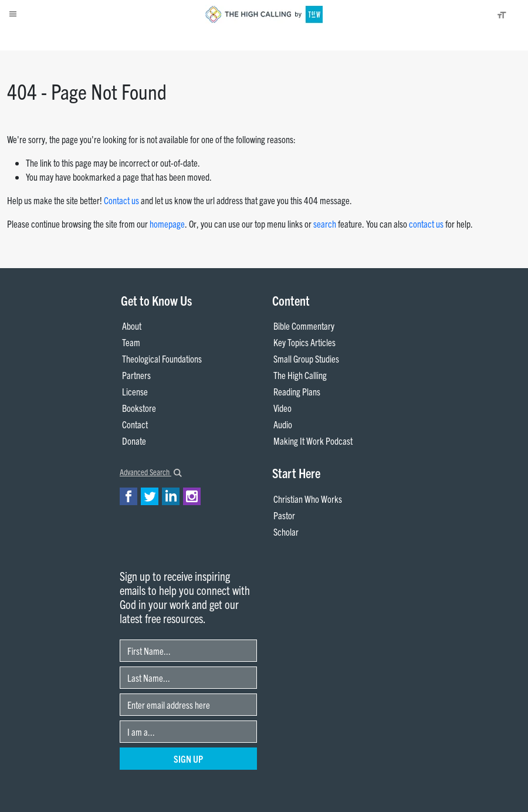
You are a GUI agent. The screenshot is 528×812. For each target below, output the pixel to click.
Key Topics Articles (304, 342)
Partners (136, 375)
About (51, 39)
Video (282, 408)
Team (131, 342)
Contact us (121, 200)
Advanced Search (151, 472)
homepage (167, 224)
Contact (135, 424)
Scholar (286, 532)
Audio (283, 424)
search (325, 224)
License (135, 391)
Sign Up (188, 759)
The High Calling (300, 375)
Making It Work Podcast (313, 441)
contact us (426, 224)
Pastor (284, 515)
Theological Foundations (162, 358)
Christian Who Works (308, 499)
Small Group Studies (306, 358)
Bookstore (139, 408)
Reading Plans (297, 391)
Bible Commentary (304, 326)
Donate (79, 39)
